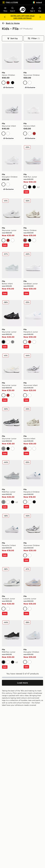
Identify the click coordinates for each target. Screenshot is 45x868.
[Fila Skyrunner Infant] (12, 112)
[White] (3, 83)
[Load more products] (22, 683)
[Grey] (13, 342)
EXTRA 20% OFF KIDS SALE (23, 16)
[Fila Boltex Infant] (12, 271)
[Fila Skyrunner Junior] (12, 218)
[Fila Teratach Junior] (12, 586)
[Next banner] (40, 17)
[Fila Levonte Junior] (33, 586)
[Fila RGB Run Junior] (33, 164)
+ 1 (38, 187)
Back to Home (11, 23)
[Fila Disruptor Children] (12, 163)
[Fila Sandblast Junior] (33, 271)
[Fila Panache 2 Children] (33, 479)
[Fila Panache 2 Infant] (12, 533)
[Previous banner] (5, 17)
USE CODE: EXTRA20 (22, 18)
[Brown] (8, 83)
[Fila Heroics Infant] (33, 112)
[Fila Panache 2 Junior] (33, 319)
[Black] (13, 83)
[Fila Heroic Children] (12, 61)
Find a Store (10, 2)
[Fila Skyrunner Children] (33, 61)
